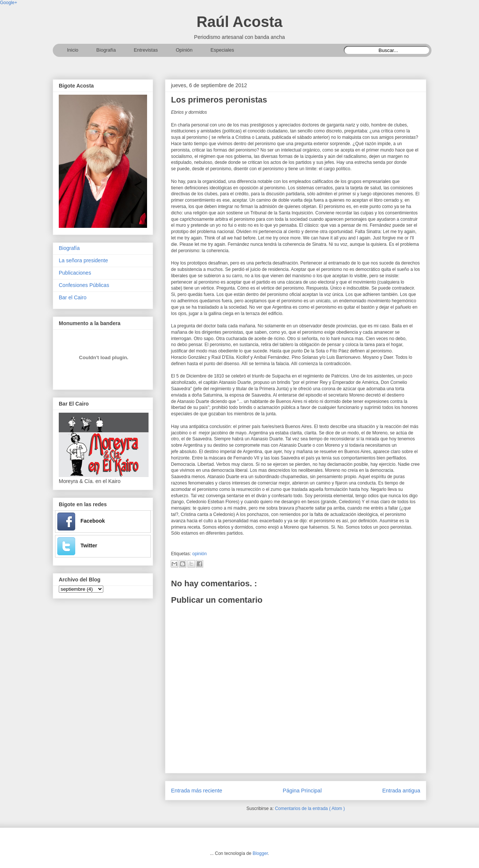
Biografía (69, 248)
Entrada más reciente (197, 791)
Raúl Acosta (239, 22)
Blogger (260, 853)
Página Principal (302, 791)
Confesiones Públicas (84, 285)
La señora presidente (83, 260)
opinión (200, 554)
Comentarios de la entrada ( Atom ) (310, 809)
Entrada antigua (401, 791)
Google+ (9, 3)
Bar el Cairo (73, 297)
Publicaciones (75, 273)
